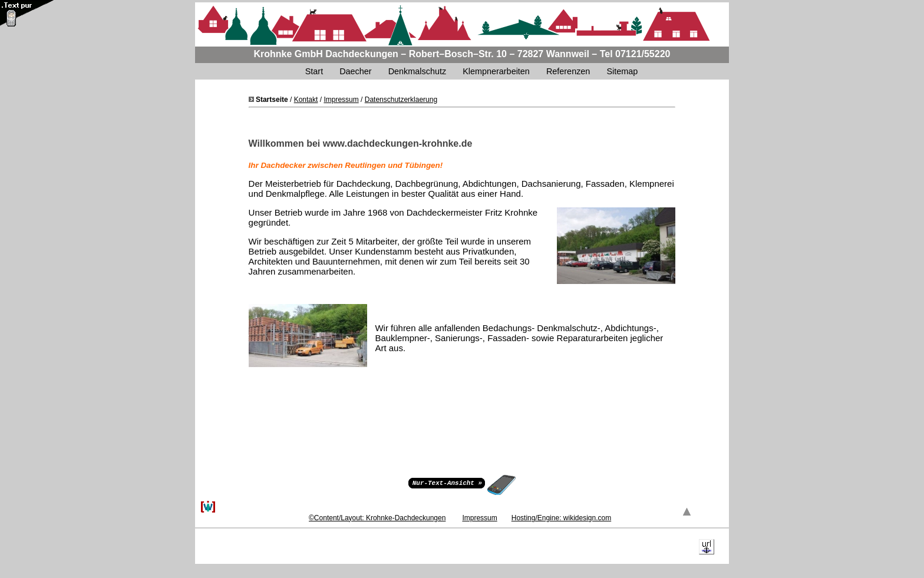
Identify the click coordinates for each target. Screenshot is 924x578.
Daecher (355, 71)
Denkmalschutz (417, 71)
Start (314, 71)
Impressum (341, 100)
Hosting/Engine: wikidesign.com (561, 518)
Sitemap (623, 71)
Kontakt (306, 100)
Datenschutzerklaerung (401, 100)
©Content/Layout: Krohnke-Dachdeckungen (377, 518)
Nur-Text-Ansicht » (447, 482)
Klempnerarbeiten (496, 71)
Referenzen (568, 71)
